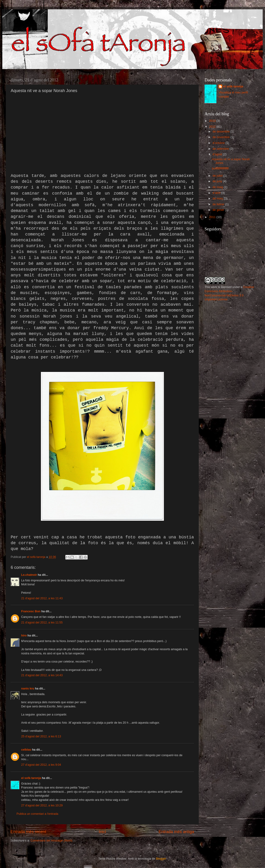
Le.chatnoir (29, 575)
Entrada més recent (28, 832)
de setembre (221, 149)
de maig (218, 187)
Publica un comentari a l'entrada (37, 814)
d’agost (218, 154)
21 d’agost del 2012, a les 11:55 (42, 623)
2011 (213, 217)
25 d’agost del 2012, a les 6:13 (41, 736)
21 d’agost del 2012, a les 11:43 (42, 598)
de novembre (222, 137)
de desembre (222, 132)
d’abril (217, 193)
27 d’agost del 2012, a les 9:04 (41, 765)
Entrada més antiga (176, 832)
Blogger (161, 859)
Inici (102, 832)
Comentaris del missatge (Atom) (51, 841)
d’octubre (219, 143)
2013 (213, 121)
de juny (218, 181)
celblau (26, 750)
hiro (24, 636)
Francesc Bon (31, 611)
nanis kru (28, 689)
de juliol (218, 176)
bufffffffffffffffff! (220, 169)
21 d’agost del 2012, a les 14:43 (42, 675)
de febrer (219, 204)
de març (218, 199)
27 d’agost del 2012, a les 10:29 (42, 805)
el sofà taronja (31, 778)
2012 (213, 127)
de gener (219, 210)
